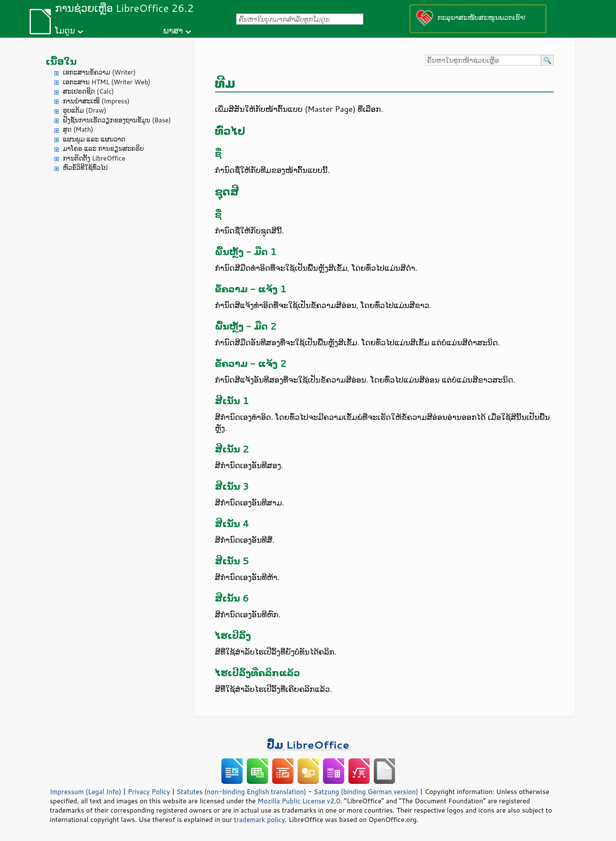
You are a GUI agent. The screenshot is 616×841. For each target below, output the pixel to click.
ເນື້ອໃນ (61, 61)
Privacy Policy (149, 791)
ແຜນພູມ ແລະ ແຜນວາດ (94, 139)
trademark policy (260, 819)
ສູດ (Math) (78, 129)
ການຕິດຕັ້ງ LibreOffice (94, 158)
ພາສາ (173, 30)
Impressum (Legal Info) (86, 791)
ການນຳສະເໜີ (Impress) (97, 101)
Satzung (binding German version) (366, 791)
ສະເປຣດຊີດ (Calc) (89, 91)
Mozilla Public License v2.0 (299, 801)
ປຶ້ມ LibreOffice (308, 745)
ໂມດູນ (65, 30)
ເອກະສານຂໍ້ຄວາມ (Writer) (99, 72)
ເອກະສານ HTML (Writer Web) (107, 82)
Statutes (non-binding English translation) (241, 791)
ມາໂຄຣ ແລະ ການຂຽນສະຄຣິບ (104, 148)
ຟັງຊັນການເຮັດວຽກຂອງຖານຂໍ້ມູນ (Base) (117, 120)
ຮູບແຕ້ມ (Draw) (85, 110)
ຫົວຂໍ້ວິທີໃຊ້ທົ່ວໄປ (86, 168)
